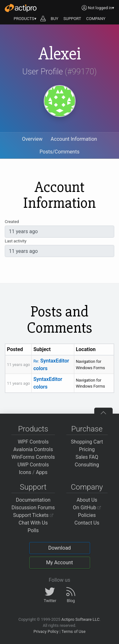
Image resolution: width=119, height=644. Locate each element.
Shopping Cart (87, 442)
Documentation (33, 500)
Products (33, 429)
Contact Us (87, 523)
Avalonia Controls (33, 449)
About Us (87, 500)
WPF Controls (33, 442)
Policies (87, 515)
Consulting (87, 465)
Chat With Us (33, 523)
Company (87, 487)
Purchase (87, 429)
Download (60, 548)
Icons (25, 472)
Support (33, 487)
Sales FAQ (87, 457)
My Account (60, 563)
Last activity (16, 241)
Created (12, 222)
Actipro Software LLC (80, 619)
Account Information (74, 139)
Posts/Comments (60, 152)
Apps (42, 472)
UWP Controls (33, 465)
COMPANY (96, 19)
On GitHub (87, 508)
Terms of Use (74, 631)
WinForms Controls (33, 457)
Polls (33, 530)
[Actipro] (21, 8)
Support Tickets (33, 515)
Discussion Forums (33, 508)
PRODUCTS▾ (25, 19)
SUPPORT (72, 19)
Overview (32, 139)
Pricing (87, 449)
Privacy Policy (46, 631)
